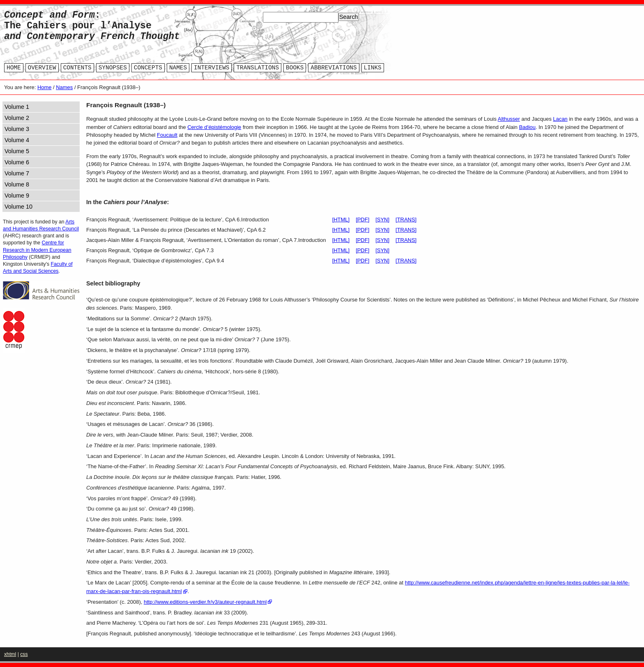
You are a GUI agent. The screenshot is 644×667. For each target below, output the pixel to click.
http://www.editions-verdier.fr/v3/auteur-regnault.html (205, 602)
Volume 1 (17, 107)
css (24, 654)
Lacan (560, 119)
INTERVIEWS (212, 68)
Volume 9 (17, 195)
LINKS (373, 68)
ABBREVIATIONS (333, 68)
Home (45, 87)
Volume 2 (17, 118)
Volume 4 (17, 140)
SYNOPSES (113, 68)
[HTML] (341, 220)
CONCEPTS (148, 68)
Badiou (527, 127)
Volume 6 (17, 162)
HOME (14, 68)
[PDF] (362, 220)
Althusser (509, 119)
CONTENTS (77, 68)
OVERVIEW (42, 68)
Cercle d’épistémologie (214, 127)
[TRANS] (406, 220)
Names (64, 87)
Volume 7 (17, 173)
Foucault (167, 135)
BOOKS (295, 68)
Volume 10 (18, 207)
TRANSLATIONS (258, 68)
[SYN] (382, 220)
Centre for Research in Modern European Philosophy (37, 250)
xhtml (10, 654)
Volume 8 (17, 184)
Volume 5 (17, 151)
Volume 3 (17, 129)
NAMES (178, 68)
